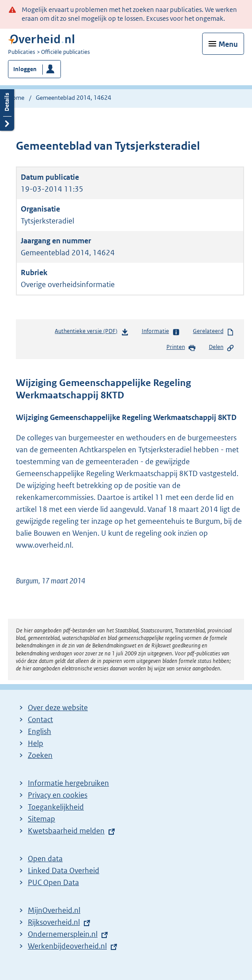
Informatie (161, 332)
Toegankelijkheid (56, 807)
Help (36, 743)
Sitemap (41, 819)
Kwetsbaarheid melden (66, 831)
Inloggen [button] (25, 69)
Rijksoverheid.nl (54, 922)
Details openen (7, 109)
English (39, 731)
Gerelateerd (214, 332)
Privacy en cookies (58, 795)
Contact (40, 719)
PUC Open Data (53, 882)
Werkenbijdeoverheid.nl (67, 946)
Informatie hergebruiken (68, 783)
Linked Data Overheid (64, 870)
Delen (222, 348)
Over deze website (58, 708)
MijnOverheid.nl (54, 910)
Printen (181, 348)
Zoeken (40, 755)
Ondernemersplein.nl (63, 934)
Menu (228, 44)
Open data (45, 859)
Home (16, 98)
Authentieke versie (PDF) (92, 333)
